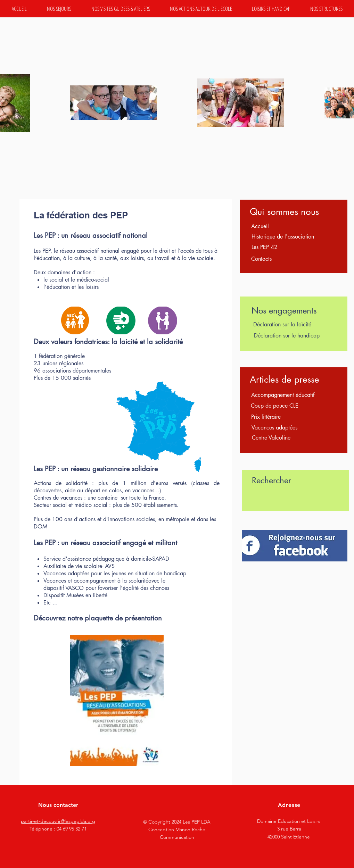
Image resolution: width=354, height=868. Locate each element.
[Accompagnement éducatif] (283, 395)
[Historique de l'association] (283, 237)
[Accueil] (260, 226)
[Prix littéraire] (266, 417)
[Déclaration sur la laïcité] (282, 325)
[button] (59, 9)
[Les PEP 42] (265, 247)
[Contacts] (262, 259)
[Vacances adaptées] (275, 428)
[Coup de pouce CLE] (275, 406)
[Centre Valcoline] (271, 438)
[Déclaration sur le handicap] (287, 336)
